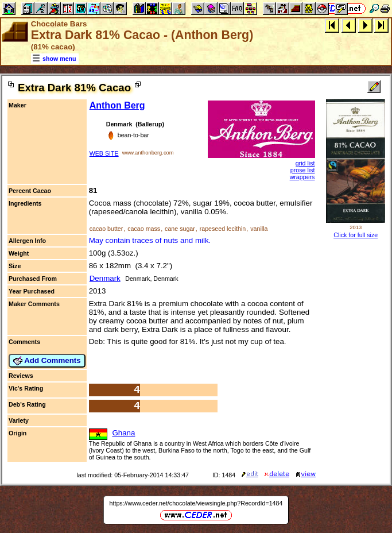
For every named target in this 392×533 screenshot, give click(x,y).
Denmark (105, 278)
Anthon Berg (117, 105)
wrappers (302, 177)
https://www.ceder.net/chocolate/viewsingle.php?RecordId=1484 (196, 503)
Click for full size (356, 235)
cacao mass (144, 229)
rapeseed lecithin (223, 229)
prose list (303, 170)
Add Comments (47, 361)
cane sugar (180, 229)
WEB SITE (104, 153)
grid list (305, 163)
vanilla (259, 229)
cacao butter (106, 229)
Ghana (123, 433)
